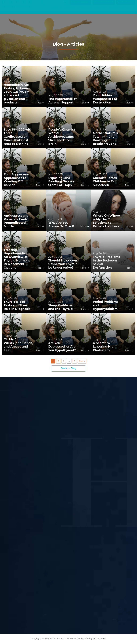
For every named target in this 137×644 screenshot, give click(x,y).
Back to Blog (69, 369)
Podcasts (96, 10)
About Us (119, 10)
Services (80, 10)
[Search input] (54, 5)
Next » (82, 361)
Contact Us (130, 10)
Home (54, 10)
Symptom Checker (66, 10)
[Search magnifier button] (65, 5)
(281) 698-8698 (125, 4)
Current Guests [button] (79, 5)
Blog (89, 10)
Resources (107, 10)
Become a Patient (104, 4)
